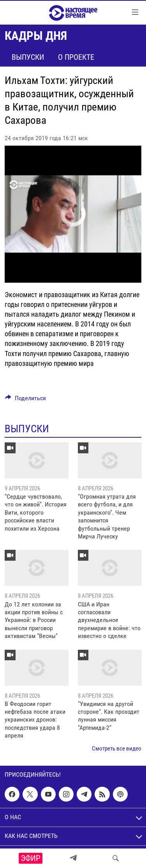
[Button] (26, 400)
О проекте (76, 57)
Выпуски (28, 57)
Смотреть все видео (117, 749)
